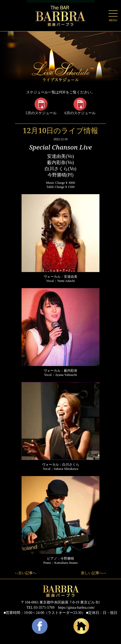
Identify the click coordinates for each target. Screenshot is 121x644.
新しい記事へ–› (93, 573)
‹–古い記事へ (26, 573)
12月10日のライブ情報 (61, 130)
